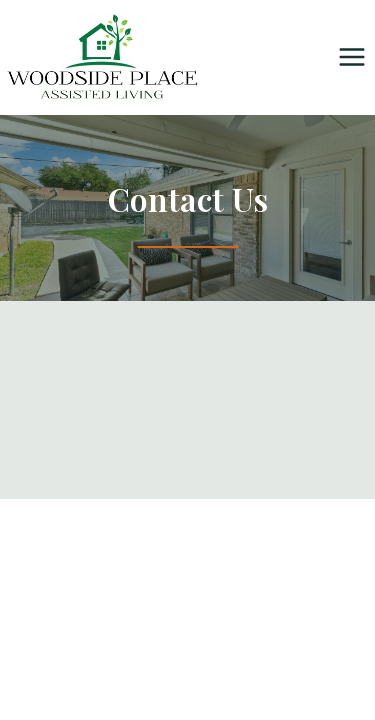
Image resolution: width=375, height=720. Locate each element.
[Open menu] (351, 57)
